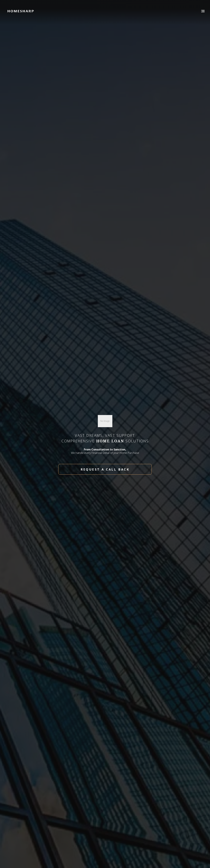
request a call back (105, 469)
